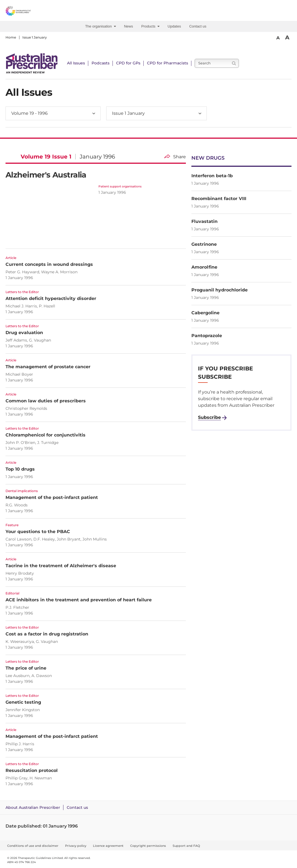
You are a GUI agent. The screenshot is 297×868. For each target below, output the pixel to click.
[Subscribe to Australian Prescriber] (212, 417)
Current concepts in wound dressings (49, 264)
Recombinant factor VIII (219, 199)
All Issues (76, 63)
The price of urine (26, 668)
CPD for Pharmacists (168, 63)
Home (11, 37)
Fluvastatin (204, 221)
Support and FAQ (186, 846)
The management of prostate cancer (48, 367)
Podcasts (101, 63)
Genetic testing (23, 702)
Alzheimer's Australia (46, 175)
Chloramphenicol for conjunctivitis (46, 435)
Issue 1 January (35, 37)
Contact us (198, 26)
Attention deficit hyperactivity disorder (51, 298)
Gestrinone (204, 244)
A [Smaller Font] (278, 38)
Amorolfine (204, 267)
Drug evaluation (24, 333)
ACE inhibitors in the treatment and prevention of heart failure (79, 600)
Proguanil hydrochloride (220, 290)
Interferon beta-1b (212, 176)
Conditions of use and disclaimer (33, 846)
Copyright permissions (148, 846)
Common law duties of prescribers (46, 401)
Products (150, 26)
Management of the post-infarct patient (52, 497)
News (129, 26)
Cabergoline (205, 313)
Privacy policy (76, 846)
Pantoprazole (207, 336)
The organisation (101, 26)
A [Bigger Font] (287, 37)
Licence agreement (108, 846)
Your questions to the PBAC (38, 532)
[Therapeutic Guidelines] (30, 12)
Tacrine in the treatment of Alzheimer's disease (61, 566)
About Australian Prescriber (33, 807)
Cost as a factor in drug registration (47, 634)
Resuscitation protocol (32, 770)
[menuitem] (102, 26)
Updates (174, 26)
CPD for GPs (128, 63)
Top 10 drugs (20, 469)
